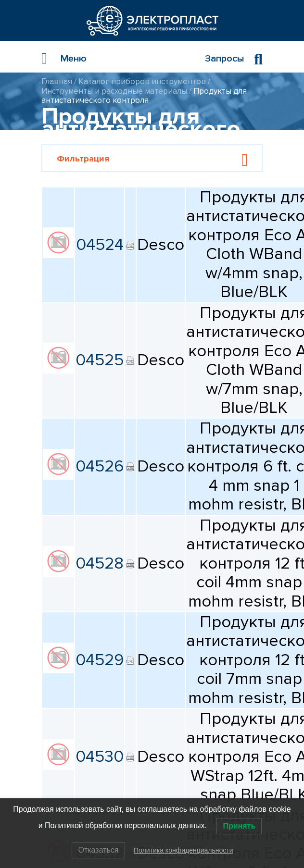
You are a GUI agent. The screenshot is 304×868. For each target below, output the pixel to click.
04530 (100, 756)
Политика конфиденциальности (184, 850)
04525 (100, 360)
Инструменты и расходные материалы (114, 91)
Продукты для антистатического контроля (144, 96)
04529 (100, 660)
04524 (100, 245)
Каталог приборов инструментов (142, 81)
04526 (100, 466)
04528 (100, 563)
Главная (57, 81)
